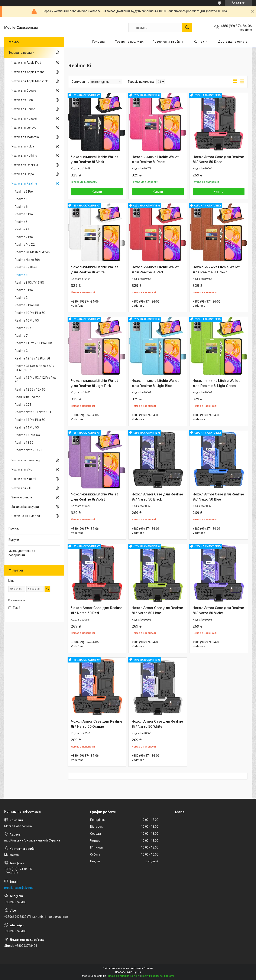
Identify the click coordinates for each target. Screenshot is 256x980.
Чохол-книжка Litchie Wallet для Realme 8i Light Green (216, 383)
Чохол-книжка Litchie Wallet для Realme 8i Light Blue (155, 383)
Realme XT (22, 229)
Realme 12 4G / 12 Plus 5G (32, 358)
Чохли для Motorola (25, 137)
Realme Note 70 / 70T (29, 450)
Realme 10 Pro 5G (27, 320)
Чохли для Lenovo (24, 128)
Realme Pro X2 (25, 245)
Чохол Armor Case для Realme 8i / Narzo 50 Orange (97, 724)
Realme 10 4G (24, 328)
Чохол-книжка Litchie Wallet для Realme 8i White (94, 270)
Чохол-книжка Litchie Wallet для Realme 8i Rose (155, 159)
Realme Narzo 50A (27, 260)
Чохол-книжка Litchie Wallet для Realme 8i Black (94, 159)
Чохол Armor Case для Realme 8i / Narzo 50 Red (97, 610)
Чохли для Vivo (22, 469)
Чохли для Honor (23, 109)
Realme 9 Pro (24, 290)
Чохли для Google (24, 91)
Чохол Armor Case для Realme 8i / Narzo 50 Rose (218, 159)
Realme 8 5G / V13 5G (29, 283)
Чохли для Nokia (23, 146)
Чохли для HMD (22, 100)
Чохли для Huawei (24, 118)
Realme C (21, 351)
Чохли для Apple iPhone (28, 72)
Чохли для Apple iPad (26, 63)
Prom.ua (148, 968)
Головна (98, 42)
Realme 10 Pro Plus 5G (30, 313)
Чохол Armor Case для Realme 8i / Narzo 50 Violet (218, 610)
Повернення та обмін (168, 42)
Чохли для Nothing (24, 156)
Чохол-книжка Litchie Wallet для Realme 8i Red (155, 270)
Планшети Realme (27, 397)
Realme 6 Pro (24, 192)
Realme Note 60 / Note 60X (33, 412)
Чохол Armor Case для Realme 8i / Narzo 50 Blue (218, 497)
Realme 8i (21, 275)
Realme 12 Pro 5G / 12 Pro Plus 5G (36, 380)
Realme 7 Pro (24, 237)
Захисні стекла (22, 497)
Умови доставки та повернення (22, 553)
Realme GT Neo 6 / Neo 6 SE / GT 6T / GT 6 (35, 368)
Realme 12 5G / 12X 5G (30, 390)
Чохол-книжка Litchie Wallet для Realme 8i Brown (216, 270)
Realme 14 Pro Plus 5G (30, 420)
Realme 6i (21, 207)
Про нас (14, 528)
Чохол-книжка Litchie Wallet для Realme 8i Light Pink (94, 383)
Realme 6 (21, 199)
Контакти (201, 42)
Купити (97, 192)
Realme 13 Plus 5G (27, 435)
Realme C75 (23, 405)
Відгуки (14, 540)
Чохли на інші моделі (26, 516)
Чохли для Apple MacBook (30, 81)
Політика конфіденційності (158, 976)
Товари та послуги (129, 42)
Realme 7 (21, 336)
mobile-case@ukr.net (19, 888)
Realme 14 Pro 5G (27, 427)
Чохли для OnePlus (25, 165)
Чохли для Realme (24, 183)
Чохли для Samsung (26, 460)
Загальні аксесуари (25, 507)
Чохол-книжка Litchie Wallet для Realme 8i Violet (94, 497)
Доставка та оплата (233, 42)
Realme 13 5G (24, 443)
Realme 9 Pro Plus (27, 305)
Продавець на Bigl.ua (128, 972)
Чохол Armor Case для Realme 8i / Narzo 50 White (157, 724)
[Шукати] (187, 28)
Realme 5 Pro (24, 214)
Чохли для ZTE (22, 488)
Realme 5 (21, 222)
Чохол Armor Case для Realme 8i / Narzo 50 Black (157, 497)
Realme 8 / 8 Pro (26, 267)
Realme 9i (21, 298)
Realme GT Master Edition (32, 252)
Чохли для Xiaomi (24, 479)
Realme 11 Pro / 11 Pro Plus (33, 343)
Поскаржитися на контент (124, 976)
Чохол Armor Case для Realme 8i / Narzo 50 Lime (157, 610)
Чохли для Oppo (23, 174)
